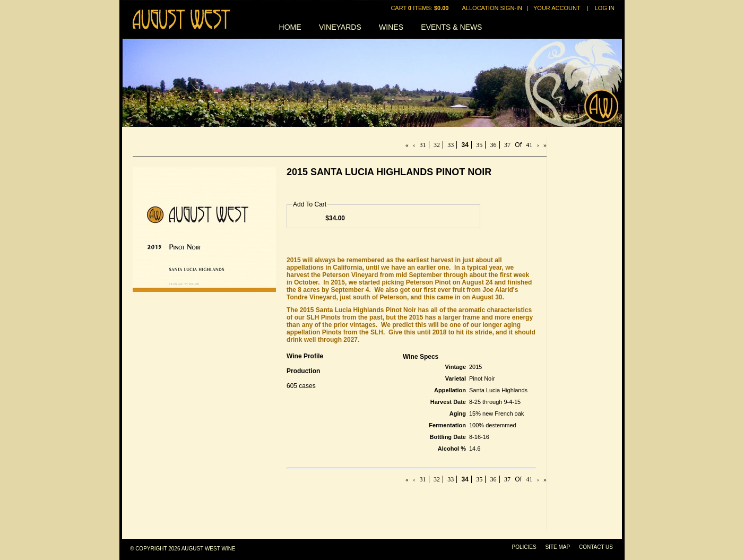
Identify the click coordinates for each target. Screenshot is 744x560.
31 (423, 145)
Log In (605, 8)
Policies (524, 547)
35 (479, 145)
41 (529, 145)
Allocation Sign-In (492, 8)
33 (451, 145)
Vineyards (340, 27)
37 (507, 145)
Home (290, 27)
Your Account (557, 8)
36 (494, 145)
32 (437, 145)
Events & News (451, 27)
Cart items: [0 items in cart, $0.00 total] (420, 8)
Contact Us (596, 547)
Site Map (557, 547)
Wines (391, 27)
